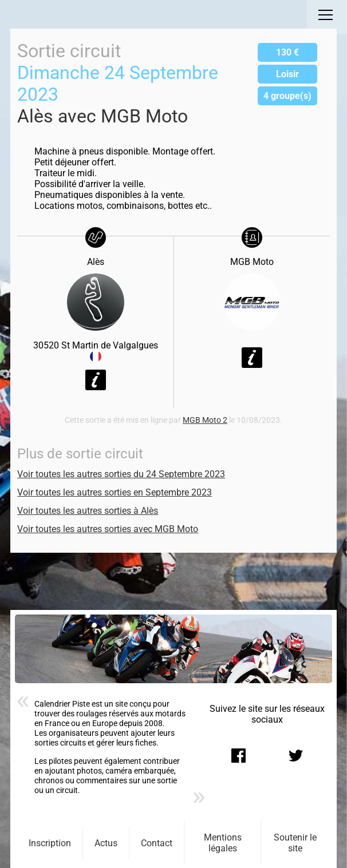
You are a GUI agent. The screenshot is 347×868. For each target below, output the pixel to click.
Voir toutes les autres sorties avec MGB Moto (108, 529)
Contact (157, 843)
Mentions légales (223, 843)
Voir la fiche (96, 380)
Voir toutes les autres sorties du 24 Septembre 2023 (121, 474)
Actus (106, 843)
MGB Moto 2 (205, 420)
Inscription (50, 843)
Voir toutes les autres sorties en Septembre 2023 (115, 492)
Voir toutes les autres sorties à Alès (88, 511)
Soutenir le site (295, 843)
